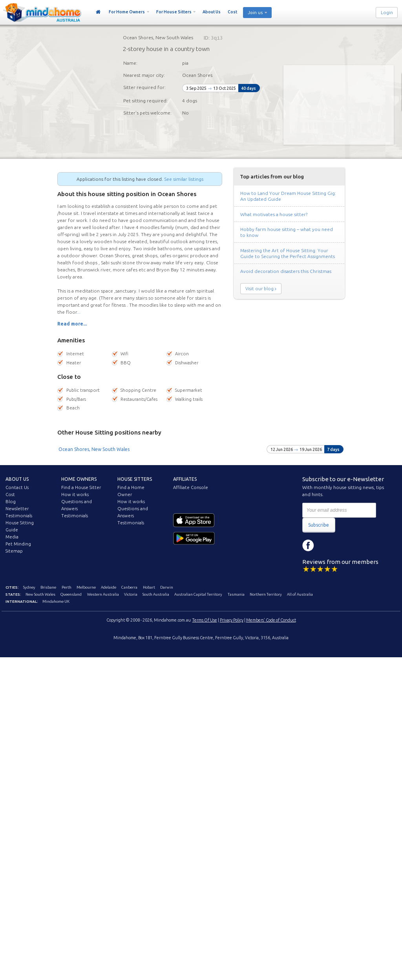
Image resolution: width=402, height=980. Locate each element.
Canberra (129, 587)
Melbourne (86, 587)
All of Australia (300, 594)
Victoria (131, 594)
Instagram (326, 545)
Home (98, 12)
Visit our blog (259, 289)
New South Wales (40, 594)
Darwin (167, 587)
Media (12, 537)
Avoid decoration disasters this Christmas (286, 271)
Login (387, 13)
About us (17, 479)
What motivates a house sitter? (274, 214)
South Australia (156, 594)
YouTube (344, 545)
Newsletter (17, 509)
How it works (75, 495)
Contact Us (17, 487)
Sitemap (14, 551)
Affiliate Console (191, 487)
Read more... (72, 324)
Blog (11, 502)
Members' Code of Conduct (271, 620)
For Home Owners (127, 12)
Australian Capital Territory (198, 594)
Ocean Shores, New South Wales (94, 449)
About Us (212, 12)
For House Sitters (174, 12)
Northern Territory (266, 594)
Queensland (71, 594)
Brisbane (48, 587)
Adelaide (109, 587)
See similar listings (184, 179)
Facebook (308, 545)
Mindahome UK (56, 601)
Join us (255, 13)
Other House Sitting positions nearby (109, 432)
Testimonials (19, 516)
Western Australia (103, 594)
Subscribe (319, 525)
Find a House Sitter (81, 487)
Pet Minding (18, 544)
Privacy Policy (232, 620)
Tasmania (236, 594)
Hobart (149, 587)
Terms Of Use (205, 620)
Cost (232, 12)
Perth (67, 587)
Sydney (29, 587)
